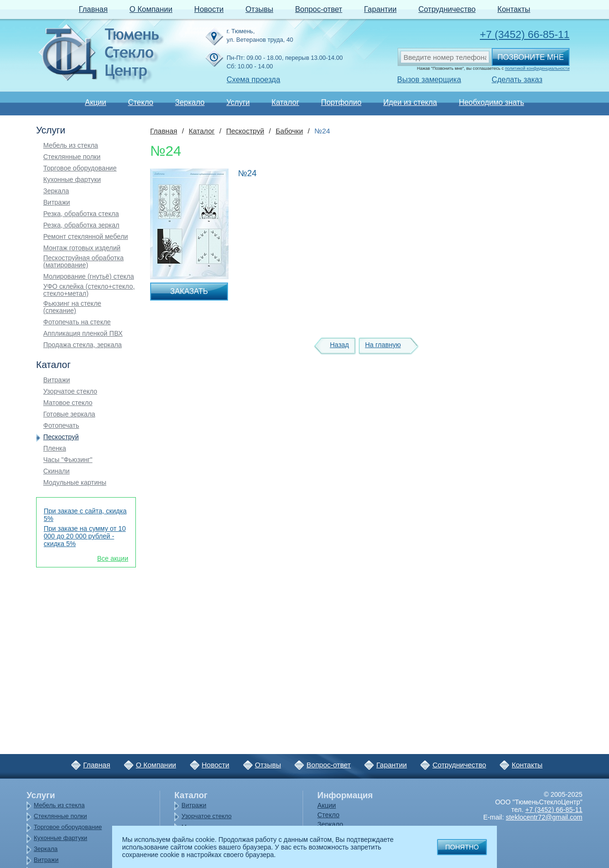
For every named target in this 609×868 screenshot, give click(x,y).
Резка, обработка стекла (81, 214)
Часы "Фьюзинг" (68, 460)
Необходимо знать (491, 102)
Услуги (238, 102)
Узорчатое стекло (70, 392)
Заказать (189, 291)
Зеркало (190, 102)
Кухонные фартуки (72, 180)
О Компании (151, 9)
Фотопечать (61, 426)
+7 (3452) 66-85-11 (525, 34)
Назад (339, 345)
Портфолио (341, 102)
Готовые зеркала (69, 414)
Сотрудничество (447, 9)
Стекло (140, 102)
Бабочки (289, 131)
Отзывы (260, 9)
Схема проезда (253, 80)
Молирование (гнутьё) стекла (89, 277)
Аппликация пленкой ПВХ (83, 334)
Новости (209, 9)
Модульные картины (75, 483)
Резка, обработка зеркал (81, 225)
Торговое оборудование (80, 168)
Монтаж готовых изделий (82, 248)
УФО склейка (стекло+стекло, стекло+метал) (89, 290)
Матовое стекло (68, 403)
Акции (96, 102)
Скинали (57, 471)
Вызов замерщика (429, 80)
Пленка (55, 448)
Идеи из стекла (410, 102)
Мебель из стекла (71, 146)
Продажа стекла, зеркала (82, 345)
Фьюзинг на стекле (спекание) (72, 307)
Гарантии (380, 9)
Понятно (462, 847)
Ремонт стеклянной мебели (86, 237)
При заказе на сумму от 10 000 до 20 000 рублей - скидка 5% (85, 536)
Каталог (285, 102)
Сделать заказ (517, 80)
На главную (383, 345)
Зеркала (56, 191)
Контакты (514, 9)
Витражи (57, 203)
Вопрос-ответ (319, 9)
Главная (93, 9)
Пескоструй (61, 437)
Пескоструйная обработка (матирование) (83, 262)
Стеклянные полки (72, 157)
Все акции (113, 558)
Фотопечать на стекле (77, 322)
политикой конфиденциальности (537, 68)
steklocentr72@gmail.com (544, 817)
